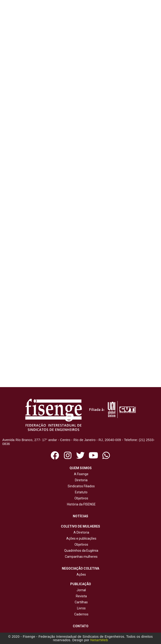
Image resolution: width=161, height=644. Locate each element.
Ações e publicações (81, 538)
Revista (81, 596)
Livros (81, 608)
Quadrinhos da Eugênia (80, 551)
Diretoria (80, 480)
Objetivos (81, 498)
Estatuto (80, 492)
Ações (80, 574)
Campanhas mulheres (80, 557)
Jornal (81, 590)
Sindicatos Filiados (80, 486)
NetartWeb (99, 640)
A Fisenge (80, 474)
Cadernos (81, 614)
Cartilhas (81, 602)
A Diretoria (81, 532)
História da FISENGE (81, 504)
